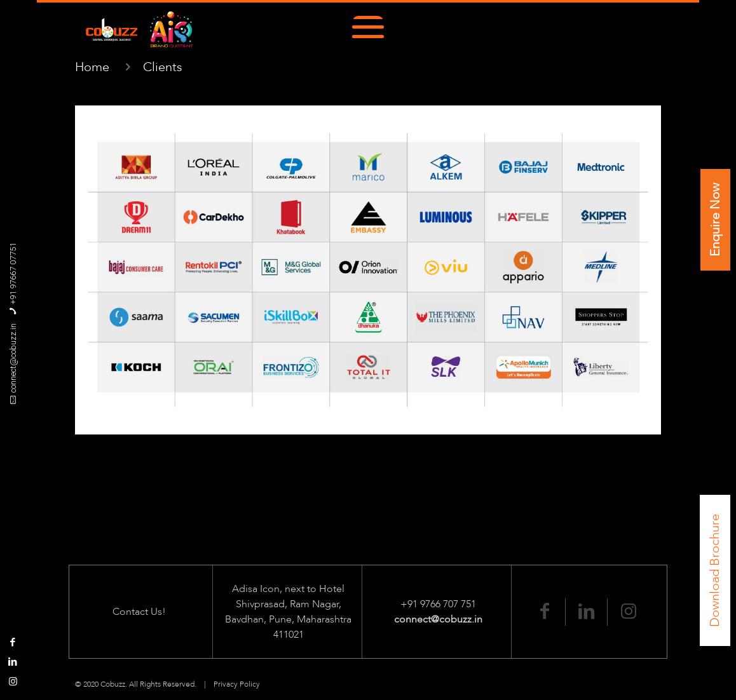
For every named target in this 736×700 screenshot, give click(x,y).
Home (92, 67)
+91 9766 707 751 (438, 604)
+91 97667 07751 (13, 273)
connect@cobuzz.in (13, 358)
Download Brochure (715, 570)
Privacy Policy (237, 684)
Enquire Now (715, 220)
